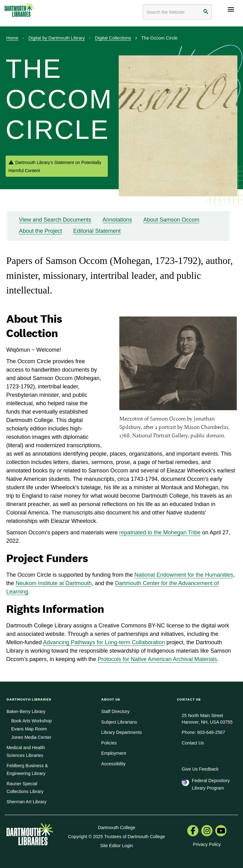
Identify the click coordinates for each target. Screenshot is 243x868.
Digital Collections (113, 38)
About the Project (40, 231)
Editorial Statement (97, 231)
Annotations (117, 220)
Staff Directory (115, 711)
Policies (109, 743)
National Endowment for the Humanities (184, 575)
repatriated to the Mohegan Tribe (160, 533)
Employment (114, 753)
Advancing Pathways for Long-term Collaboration (104, 642)
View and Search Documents (55, 220)
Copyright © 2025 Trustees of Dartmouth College (116, 837)
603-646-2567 (211, 732)
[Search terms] (177, 12)
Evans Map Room (29, 729)
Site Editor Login (117, 846)
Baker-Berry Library (26, 711)
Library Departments (121, 732)
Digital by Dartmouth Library (57, 38)
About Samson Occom (171, 220)
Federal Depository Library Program (211, 784)
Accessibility (113, 764)
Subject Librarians (119, 722)
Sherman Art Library (26, 802)
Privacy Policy (207, 844)
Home (12, 38)
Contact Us (193, 743)
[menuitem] (193, 831)
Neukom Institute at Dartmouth (54, 583)
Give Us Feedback (200, 769)
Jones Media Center (31, 737)
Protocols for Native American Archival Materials (157, 659)
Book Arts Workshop (31, 721)
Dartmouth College (117, 828)
